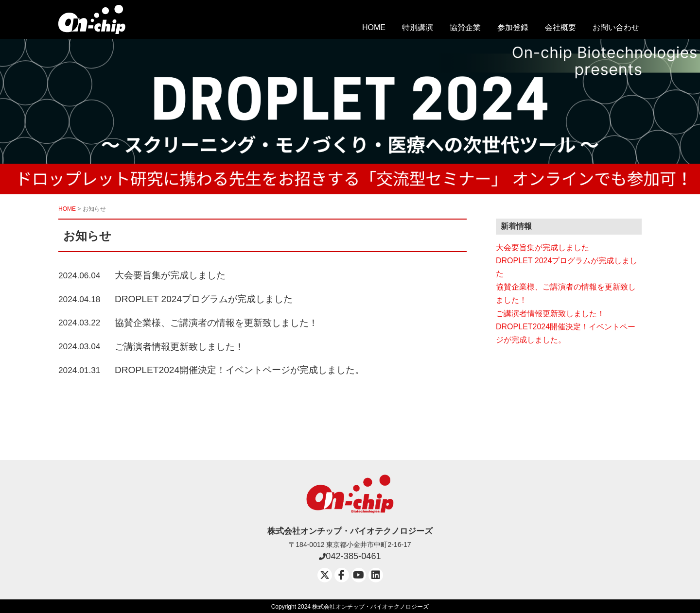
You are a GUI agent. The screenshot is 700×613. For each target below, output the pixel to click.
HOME (374, 27)
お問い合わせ (616, 27)
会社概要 (560, 27)
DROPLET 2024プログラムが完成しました (204, 299)
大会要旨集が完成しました (170, 275)
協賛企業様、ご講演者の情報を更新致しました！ (216, 323)
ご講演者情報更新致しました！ (179, 347)
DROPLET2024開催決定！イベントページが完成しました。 (239, 370)
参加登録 (513, 27)
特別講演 (418, 27)
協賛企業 (465, 27)
